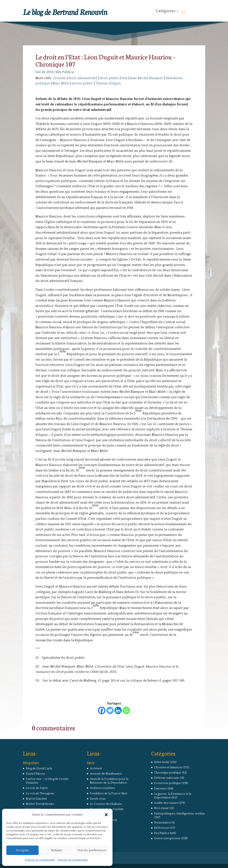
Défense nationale (167, 778)
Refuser (57, 850)
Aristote (60, 78)
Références (162, 828)
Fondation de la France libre (109, 793)
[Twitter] (110, 710)
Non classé (161, 808)
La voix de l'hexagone (40, 793)
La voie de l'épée (37, 788)
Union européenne (167, 838)
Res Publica (65, 72)
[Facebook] (102, 710)
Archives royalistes (102, 788)
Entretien (160, 789)
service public (82, 83)
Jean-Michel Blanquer (146, 78)
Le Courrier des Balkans (106, 804)
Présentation (163, 823)
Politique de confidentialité (40, 860)
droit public (109, 78)
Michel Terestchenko (40, 804)
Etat (124, 78)
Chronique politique (168, 773)
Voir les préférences (92, 850)
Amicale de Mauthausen (106, 774)
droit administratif (83, 78)
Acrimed (96, 769)
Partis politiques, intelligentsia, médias (179, 814)
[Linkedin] (118, 710)
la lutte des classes (166, 803)
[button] (106, 815)
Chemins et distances (168, 767)
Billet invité (162, 762)
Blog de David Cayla (39, 769)
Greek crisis (98, 799)
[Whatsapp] (126, 710)
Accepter (22, 850)
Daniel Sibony (35, 774)
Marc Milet (61, 83)
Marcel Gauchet (36, 799)
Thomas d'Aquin (108, 83)
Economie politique (168, 783)
